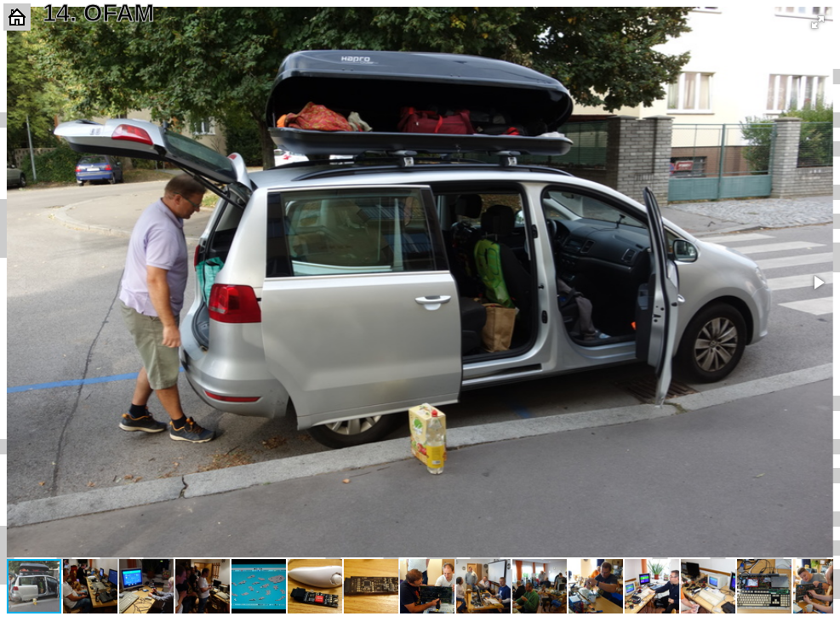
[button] (818, 22)
